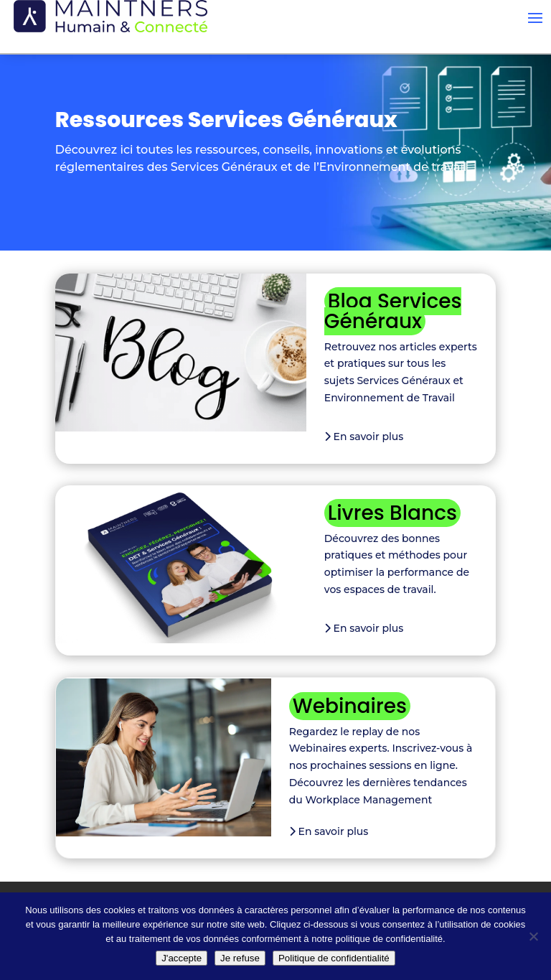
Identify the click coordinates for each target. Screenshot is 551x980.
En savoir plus (364, 437)
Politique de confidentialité (334, 958)
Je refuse (240, 958)
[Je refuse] (533, 936)
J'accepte (182, 958)
